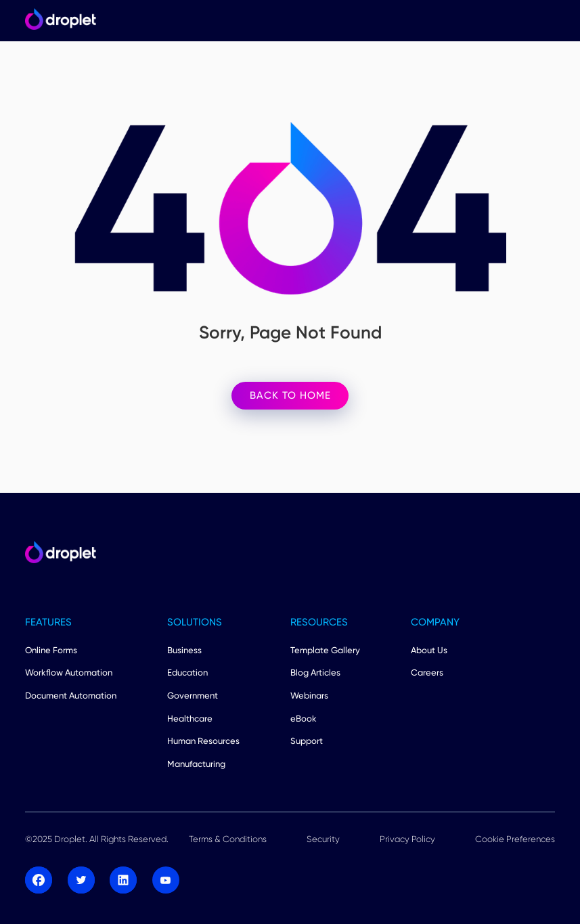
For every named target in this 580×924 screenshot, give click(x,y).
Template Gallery (325, 650)
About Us (429, 650)
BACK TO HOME (290, 395)
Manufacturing (196, 764)
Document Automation (71, 695)
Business (184, 650)
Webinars (309, 695)
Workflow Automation (69, 672)
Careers (427, 672)
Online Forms (51, 650)
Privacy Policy (407, 839)
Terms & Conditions (228, 839)
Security (323, 839)
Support (307, 741)
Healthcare (190, 718)
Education (187, 672)
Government (193, 695)
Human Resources (203, 741)
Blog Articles (315, 672)
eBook (304, 718)
